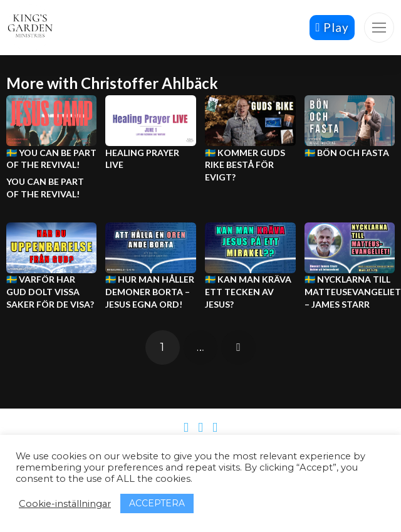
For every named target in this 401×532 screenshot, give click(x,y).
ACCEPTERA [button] (157, 503)
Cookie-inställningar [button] (65, 504)
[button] (379, 28)
